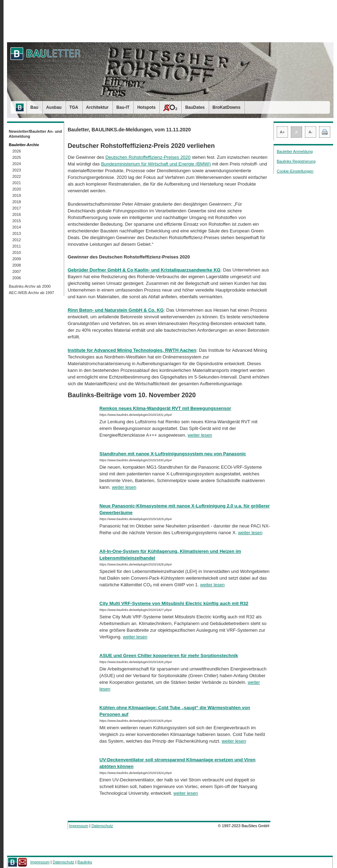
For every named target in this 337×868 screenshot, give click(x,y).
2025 (17, 157)
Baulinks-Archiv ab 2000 (30, 286)
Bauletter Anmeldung (295, 151)
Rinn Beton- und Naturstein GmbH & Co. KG (116, 310)
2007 (17, 271)
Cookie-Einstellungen (295, 171)
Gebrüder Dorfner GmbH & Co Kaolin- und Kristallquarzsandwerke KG (144, 270)
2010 (17, 252)
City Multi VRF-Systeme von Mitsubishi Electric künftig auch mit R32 (174, 603)
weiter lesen (200, 435)
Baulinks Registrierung (296, 161)
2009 (17, 259)
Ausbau (54, 107)
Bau (34, 107)
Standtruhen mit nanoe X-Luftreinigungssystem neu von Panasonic (173, 454)
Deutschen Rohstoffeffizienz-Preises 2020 (148, 157)
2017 (17, 208)
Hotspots (146, 107)
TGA (74, 107)
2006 (17, 278)
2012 (17, 240)
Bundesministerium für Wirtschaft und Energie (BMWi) (156, 164)
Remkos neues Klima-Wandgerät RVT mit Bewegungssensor (165, 408)
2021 (17, 183)
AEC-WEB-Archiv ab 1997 (31, 293)
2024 (17, 164)
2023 (17, 170)
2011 (17, 246)
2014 (17, 227)
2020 (17, 189)
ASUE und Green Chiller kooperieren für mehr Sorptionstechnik (169, 655)
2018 (17, 202)
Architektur (97, 107)
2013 (17, 233)
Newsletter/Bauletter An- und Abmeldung (35, 134)
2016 (17, 214)
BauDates (195, 107)
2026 (17, 151)
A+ (282, 132)
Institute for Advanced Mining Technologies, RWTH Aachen (132, 350)
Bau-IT (123, 107)
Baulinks (85, 862)
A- (311, 132)
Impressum (79, 826)
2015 (17, 221)
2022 (17, 176)
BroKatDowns (226, 107)
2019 (17, 195)
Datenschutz (102, 826)
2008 (17, 265)
